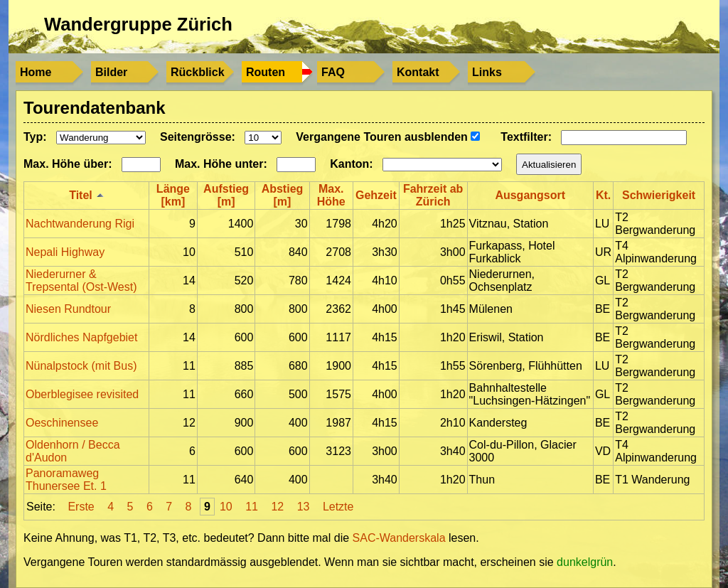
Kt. (603, 195)
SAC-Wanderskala (401, 538)
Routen (266, 72)
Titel (81, 195)
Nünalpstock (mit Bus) (81, 366)
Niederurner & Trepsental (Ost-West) (81, 280)
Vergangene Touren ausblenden (388, 137)
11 (252, 507)
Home (36, 72)
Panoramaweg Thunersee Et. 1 (66, 480)
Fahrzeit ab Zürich (433, 195)
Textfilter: (526, 137)
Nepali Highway (65, 252)
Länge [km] (173, 195)
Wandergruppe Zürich (138, 24)
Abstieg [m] (283, 195)
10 (226, 507)
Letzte (338, 507)
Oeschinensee (62, 423)
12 (277, 507)
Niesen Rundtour (68, 309)
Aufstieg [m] (226, 195)
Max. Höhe (331, 195)
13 (304, 507)
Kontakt (418, 72)
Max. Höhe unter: (221, 164)
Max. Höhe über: (68, 164)
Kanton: (351, 164)
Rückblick (198, 72)
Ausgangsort (530, 195)
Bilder (111, 72)
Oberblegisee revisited (82, 394)
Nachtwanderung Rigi (80, 224)
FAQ (333, 72)
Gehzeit (376, 195)
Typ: (35, 137)
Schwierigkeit (659, 195)
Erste (81, 507)
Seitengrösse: (198, 137)
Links (487, 72)
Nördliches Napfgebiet (81, 337)
